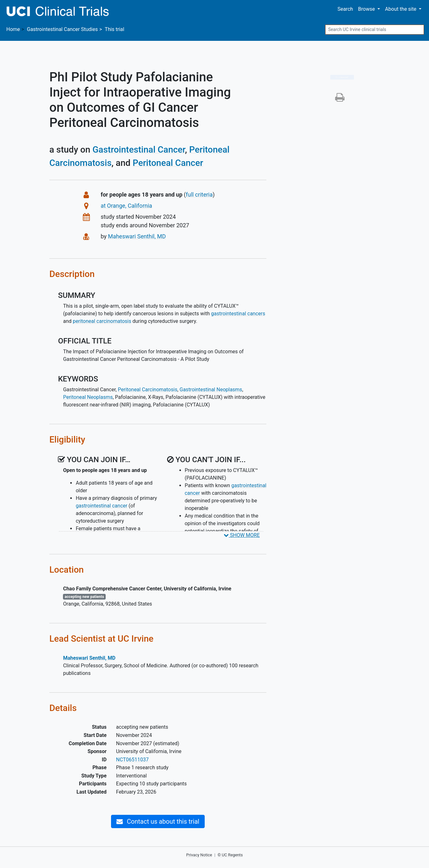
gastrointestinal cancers (238, 314)
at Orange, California (126, 206)
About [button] (401, 9)
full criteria (199, 195)
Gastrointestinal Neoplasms (211, 390)
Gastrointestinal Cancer (139, 150)
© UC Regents (230, 855)
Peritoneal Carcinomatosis (148, 390)
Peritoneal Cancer (168, 163)
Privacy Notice (199, 855)
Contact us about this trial (158, 821)
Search (345, 9)
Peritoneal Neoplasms (88, 397)
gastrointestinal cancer (101, 506)
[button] (340, 99)
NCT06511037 (132, 760)
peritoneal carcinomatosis (102, 321)
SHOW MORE (242, 535)
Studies (62, 29)
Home (13, 29)
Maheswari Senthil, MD (137, 236)
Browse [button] (367, 9)
